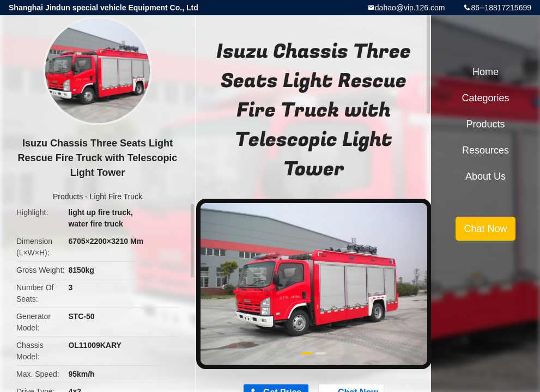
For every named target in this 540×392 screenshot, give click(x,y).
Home (486, 72)
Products (68, 197)
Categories (485, 98)
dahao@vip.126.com (410, 8)
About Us (486, 176)
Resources (486, 150)
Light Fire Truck (116, 197)
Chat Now (485, 229)
